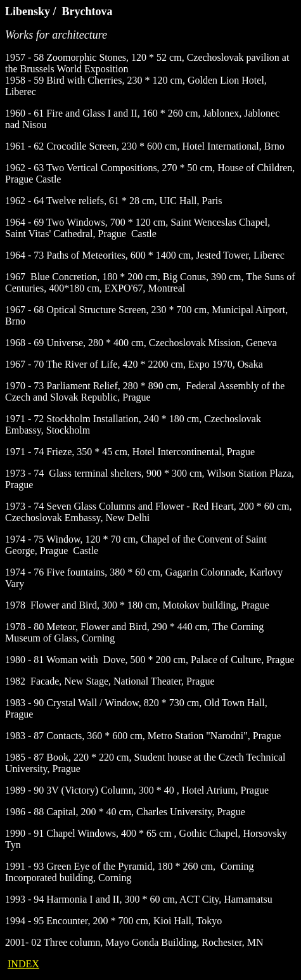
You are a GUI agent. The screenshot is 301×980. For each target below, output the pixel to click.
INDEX (23, 964)
